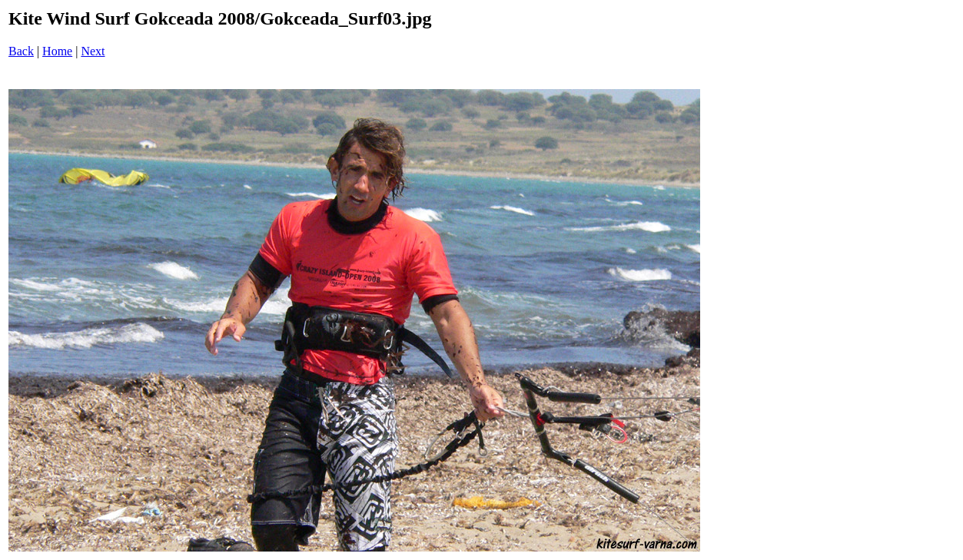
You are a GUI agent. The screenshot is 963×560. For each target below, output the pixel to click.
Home (57, 51)
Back (21, 51)
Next (93, 51)
